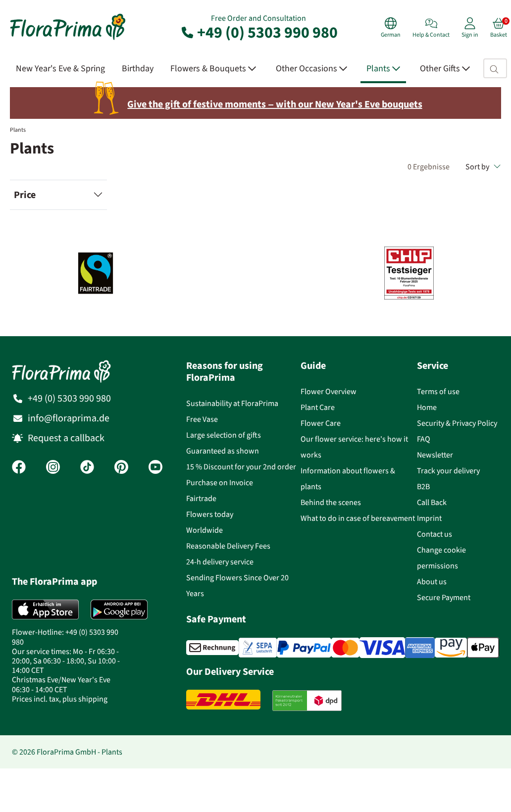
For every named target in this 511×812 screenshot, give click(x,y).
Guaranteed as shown (223, 451)
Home (427, 407)
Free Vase (202, 419)
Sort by (483, 167)
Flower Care (321, 423)
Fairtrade (201, 498)
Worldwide (204, 530)
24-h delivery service (220, 562)
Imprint (429, 518)
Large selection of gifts (224, 435)
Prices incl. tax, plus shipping (60, 699)
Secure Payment (444, 597)
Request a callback (66, 438)
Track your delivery (448, 471)
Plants (18, 130)
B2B (423, 486)
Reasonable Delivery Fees (228, 546)
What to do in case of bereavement (358, 518)
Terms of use (438, 391)
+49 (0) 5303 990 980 (259, 32)
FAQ (424, 439)
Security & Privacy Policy (457, 423)
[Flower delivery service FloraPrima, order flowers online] (68, 39)
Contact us (434, 534)
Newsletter (435, 455)
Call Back (432, 502)
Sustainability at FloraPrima (232, 403)
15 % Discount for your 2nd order (241, 467)
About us (432, 582)
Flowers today (210, 514)
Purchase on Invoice (220, 482)
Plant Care (318, 407)
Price (25, 195)
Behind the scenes (331, 502)
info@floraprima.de (69, 418)
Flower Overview (329, 391)
